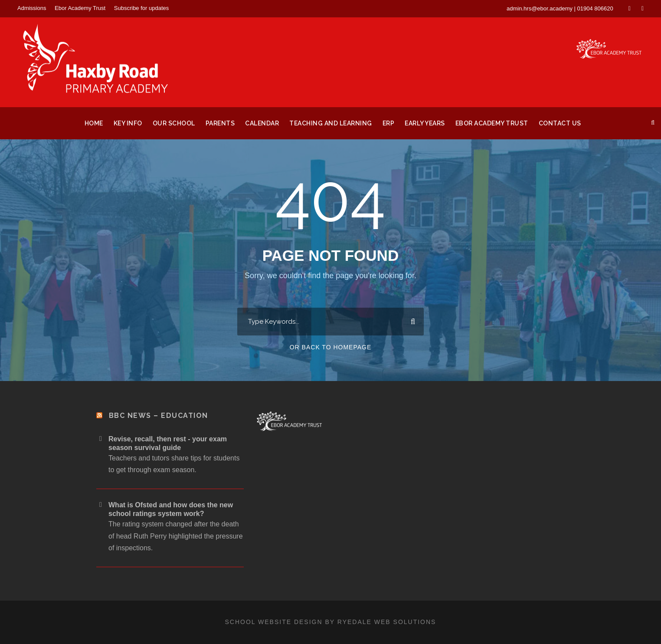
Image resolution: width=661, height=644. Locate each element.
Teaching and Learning (331, 123)
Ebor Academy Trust (80, 8)
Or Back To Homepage (331, 347)
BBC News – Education (159, 416)
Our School (174, 123)
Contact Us (560, 123)
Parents (220, 123)
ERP (389, 123)
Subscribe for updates (141, 8)
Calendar (262, 123)
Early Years (425, 123)
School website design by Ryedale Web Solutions (331, 622)
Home (94, 123)
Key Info (128, 123)
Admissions (32, 8)
